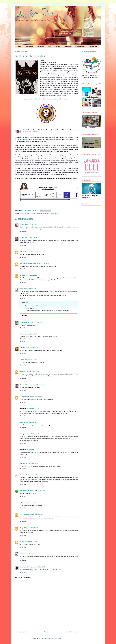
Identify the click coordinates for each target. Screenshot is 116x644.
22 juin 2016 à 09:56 (36, 514)
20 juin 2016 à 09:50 (38, 475)
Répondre (23, 232)
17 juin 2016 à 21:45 (30, 289)
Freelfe (22, 553)
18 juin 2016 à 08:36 (36, 322)
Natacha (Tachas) (25, 475)
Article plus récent (22, 632)
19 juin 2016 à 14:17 (38, 306)
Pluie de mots (24, 322)
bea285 (22, 238)
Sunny (22, 542)
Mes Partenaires (80, 47)
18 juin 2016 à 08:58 (31, 334)
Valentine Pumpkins (26, 491)
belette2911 (24, 252)
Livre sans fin (24, 567)
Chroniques (40, 47)
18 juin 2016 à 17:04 (33, 371)
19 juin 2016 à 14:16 (33, 434)
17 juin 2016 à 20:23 (31, 275)
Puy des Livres (25, 514)
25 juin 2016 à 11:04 (31, 542)
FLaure (22, 334)
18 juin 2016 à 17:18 (38, 385)
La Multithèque (25, 397)
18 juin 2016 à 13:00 (31, 359)
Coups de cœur (25, 213)
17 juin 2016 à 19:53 (34, 252)
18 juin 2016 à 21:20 (33, 408)
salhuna (22, 463)
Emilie (22, 224)
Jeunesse (39, 213)
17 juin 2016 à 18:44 (31, 238)
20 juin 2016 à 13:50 (40, 491)
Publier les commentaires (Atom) (51, 638)
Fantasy (33, 213)
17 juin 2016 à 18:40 (31, 224)
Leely (21, 502)
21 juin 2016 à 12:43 (30, 502)
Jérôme (22, 348)
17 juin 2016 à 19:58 (43, 263)
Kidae (22, 422)
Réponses (25, 302)
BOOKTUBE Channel (54, 47)
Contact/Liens (93, 47)
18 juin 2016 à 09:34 (31, 348)
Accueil (19, 47)
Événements (68, 47)
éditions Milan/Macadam (42, 99)
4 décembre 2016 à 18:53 (37, 567)
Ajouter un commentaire (23, 577)
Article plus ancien (71, 632)
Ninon (22, 275)
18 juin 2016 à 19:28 (36, 397)
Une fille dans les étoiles (28, 263)
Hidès (22, 289)
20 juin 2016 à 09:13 (32, 463)
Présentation (29, 47)
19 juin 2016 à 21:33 (33, 449)
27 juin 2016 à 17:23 (31, 553)
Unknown (23, 371)
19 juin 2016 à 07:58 (30, 422)
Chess (22, 359)
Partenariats (46, 213)
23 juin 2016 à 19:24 (31, 528)
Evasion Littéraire (26, 385)
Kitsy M (22, 528)
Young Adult (55, 213)
